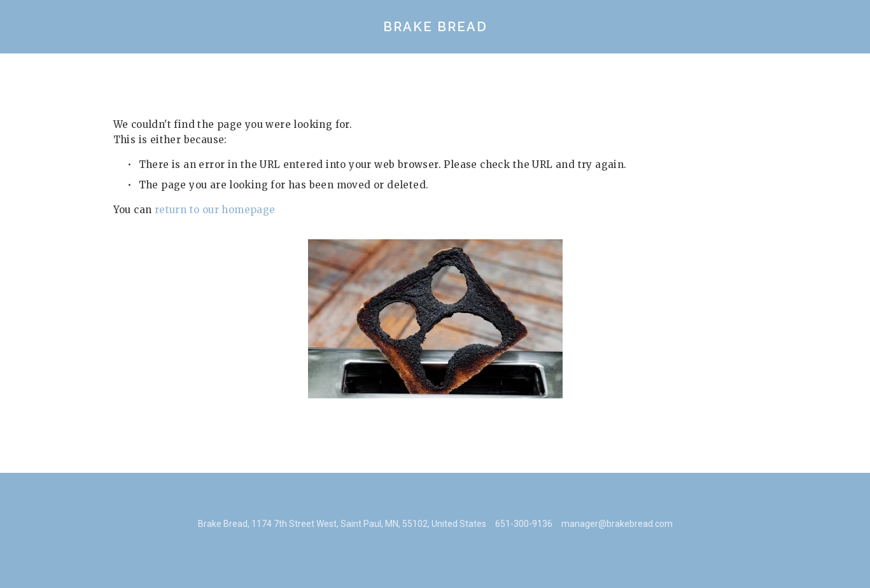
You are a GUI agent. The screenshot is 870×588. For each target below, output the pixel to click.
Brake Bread (435, 27)
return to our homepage (215, 210)
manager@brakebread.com (617, 524)
